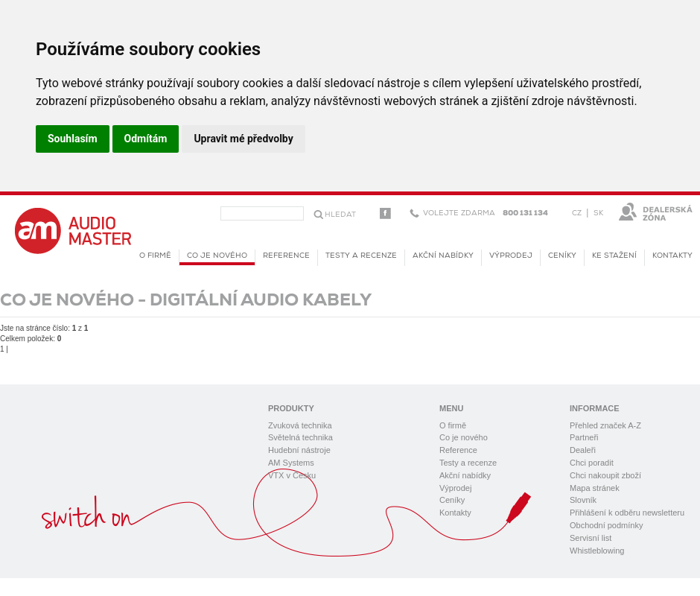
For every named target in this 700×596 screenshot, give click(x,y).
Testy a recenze (361, 256)
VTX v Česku (292, 475)
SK (598, 213)
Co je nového (217, 259)
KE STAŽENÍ (614, 256)
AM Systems (291, 463)
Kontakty (672, 256)
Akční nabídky (443, 256)
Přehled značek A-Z (605, 425)
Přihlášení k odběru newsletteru (627, 513)
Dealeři (583, 450)
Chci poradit (592, 463)
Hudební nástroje (299, 450)
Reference (286, 256)
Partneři (584, 437)
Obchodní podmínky (606, 525)
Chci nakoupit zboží (605, 475)
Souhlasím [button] (73, 139)
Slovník (583, 500)
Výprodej (511, 256)
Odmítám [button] (146, 139)
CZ (577, 213)
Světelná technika (300, 437)
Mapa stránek (595, 488)
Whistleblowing (597, 551)
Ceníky (562, 256)
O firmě (155, 256)
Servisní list (591, 538)
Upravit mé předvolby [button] (243, 139)
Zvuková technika (300, 425)
